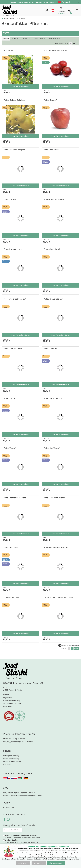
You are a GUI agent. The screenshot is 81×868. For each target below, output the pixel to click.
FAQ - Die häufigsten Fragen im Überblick (19, 793)
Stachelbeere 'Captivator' (56, 50)
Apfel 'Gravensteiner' (53, 299)
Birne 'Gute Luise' (12, 597)
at (53, 10)
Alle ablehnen (39, 863)
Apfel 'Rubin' (9, 398)
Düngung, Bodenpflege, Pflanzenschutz (18, 742)
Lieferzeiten (8, 706)
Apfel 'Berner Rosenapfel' (15, 498)
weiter (76, 649)
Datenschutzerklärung (12, 700)
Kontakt (6, 695)
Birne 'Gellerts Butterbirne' (56, 548)
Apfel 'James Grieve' (13, 349)
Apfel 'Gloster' (50, 100)
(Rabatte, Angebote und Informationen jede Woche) (23, 836)
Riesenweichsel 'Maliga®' (15, 299)
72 (78, 43)
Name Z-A (27, 39)
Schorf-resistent (45, 162)
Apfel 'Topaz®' (10, 448)
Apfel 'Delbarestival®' (53, 398)
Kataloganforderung (11, 756)
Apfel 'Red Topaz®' (52, 448)
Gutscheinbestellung (11, 759)
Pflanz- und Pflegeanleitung (14, 739)
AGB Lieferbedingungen (12, 703)
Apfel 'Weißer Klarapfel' (15, 150)
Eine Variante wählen (21, 86)
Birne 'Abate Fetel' (52, 249)
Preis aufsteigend (39, 39)
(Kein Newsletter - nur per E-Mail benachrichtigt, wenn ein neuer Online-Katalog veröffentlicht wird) (23, 842)
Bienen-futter (5, 58)
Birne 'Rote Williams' (13, 249)
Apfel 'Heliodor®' (11, 548)
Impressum (8, 698)
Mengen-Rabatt (45, 62)
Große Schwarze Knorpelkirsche (58, 597)
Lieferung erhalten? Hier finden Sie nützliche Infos (22, 796)
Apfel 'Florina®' (50, 349)
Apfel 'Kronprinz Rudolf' (54, 498)
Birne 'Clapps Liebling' (54, 200)
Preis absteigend (54, 39)
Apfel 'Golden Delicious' (15, 100)
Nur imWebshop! (5, 261)
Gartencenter (8, 764)
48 (74, 43)
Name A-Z (16, 39)
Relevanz (6, 39)
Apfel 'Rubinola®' (51, 150)
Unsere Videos (9, 807)
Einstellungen (23, 863)
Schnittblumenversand (12, 761)
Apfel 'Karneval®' (11, 200)
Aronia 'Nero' (9, 50)
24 (70, 43)
